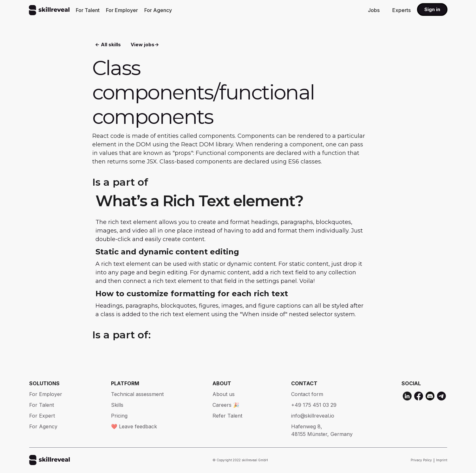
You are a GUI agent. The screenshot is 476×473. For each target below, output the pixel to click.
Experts (401, 10)
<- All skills (108, 45)
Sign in (432, 9)
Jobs (374, 10)
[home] (49, 10)
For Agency (158, 10)
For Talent (88, 10)
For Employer (122, 10)
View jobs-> (145, 45)
